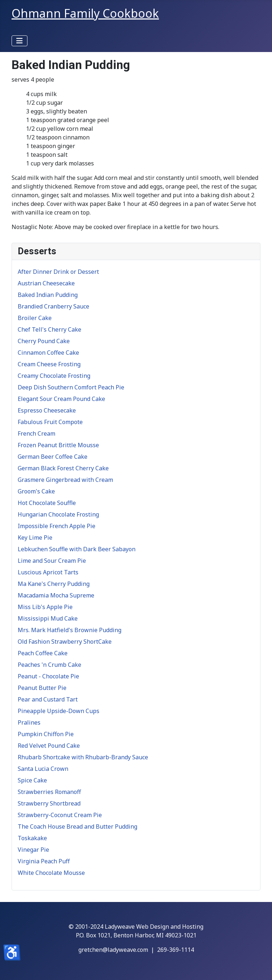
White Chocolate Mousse (51, 873)
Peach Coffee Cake (43, 653)
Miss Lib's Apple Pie (45, 607)
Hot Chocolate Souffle (47, 503)
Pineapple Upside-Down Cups (59, 711)
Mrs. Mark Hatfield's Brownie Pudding (70, 630)
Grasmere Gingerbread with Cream (65, 480)
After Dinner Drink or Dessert (58, 272)
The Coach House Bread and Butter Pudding (77, 826)
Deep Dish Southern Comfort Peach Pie (71, 387)
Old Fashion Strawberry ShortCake (65, 642)
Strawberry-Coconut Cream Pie (60, 815)
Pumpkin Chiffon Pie (46, 734)
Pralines (29, 722)
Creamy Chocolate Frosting (54, 376)
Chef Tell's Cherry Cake (49, 329)
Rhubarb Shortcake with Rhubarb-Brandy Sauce (83, 757)
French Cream (36, 433)
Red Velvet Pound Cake (49, 746)
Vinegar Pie (33, 850)
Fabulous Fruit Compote (50, 422)
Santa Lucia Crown (43, 769)
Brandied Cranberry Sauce (53, 306)
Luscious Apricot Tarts (48, 572)
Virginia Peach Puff (44, 861)
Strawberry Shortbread (49, 803)
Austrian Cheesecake (46, 283)
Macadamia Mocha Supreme (56, 595)
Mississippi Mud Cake (48, 618)
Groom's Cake (36, 491)
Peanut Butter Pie (42, 688)
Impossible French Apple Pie (57, 526)
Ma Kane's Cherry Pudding (54, 584)
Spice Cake (32, 780)
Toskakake (32, 838)
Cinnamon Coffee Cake (48, 353)
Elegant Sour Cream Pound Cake (61, 399)
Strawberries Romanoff (49, 792)
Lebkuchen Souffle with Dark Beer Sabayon (77, 549)
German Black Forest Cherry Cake (63, 468)
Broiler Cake (35, 318)
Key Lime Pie (35, 538)
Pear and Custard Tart (48, 699)
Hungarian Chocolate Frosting (58, 514)
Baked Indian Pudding (48, 295)
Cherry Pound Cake (44, 341)
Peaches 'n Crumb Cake (49, 665)
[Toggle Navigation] (20, 41)
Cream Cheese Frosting (49, 364)
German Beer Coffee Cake (53, 457)
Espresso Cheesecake (47, 410)
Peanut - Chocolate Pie (48, 676)
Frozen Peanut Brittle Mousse (58, 445)
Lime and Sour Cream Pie (52, 561)
